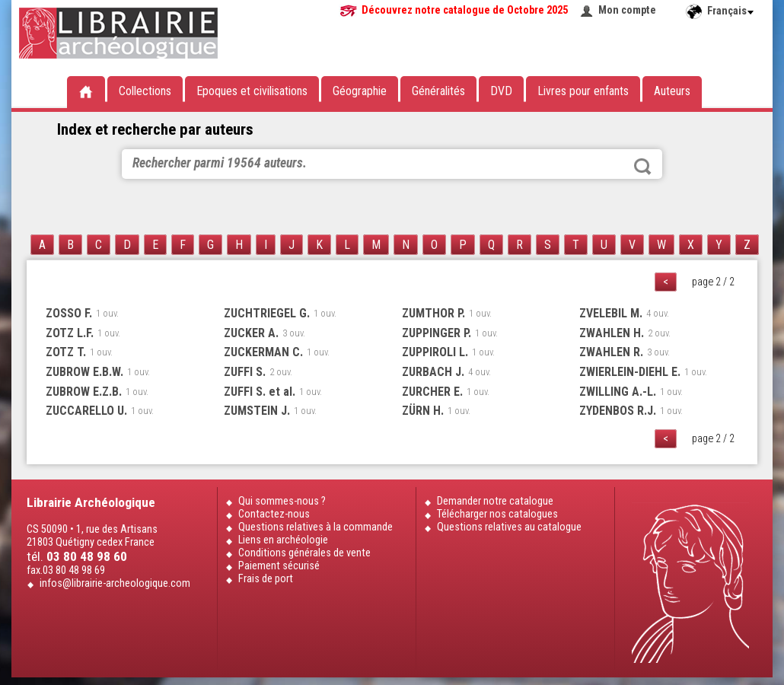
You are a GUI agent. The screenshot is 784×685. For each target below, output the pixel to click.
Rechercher (642, 167)
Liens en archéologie (283, 540)
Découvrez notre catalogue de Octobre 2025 (465, 10)
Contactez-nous (274, 514)
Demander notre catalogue (495, 501)
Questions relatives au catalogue (509, 527)
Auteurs (672, 91)
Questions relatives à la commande (316, 527)
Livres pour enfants (583, 91)
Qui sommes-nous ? (282, 501)
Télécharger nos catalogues (497, 514)
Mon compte (627, 10)
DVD (501, 91)
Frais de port (266, 579)
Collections (145, 91)
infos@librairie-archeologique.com (115, 583)
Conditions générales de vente (304, 553)
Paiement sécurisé (279, 566)
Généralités (438, 91)
